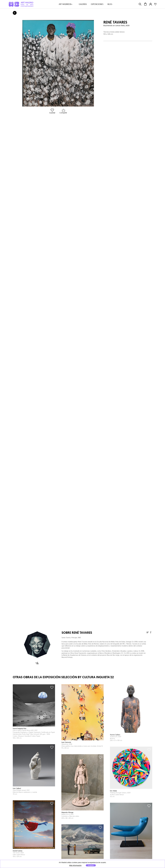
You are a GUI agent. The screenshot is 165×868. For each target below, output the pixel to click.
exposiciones (97, 4)
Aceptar (91, 865)
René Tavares (115, 22)
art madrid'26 (66, 4)
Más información (75, 865)
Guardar (52, 111)
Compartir (63, 111)
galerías (83, 4)
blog (110, 4)
